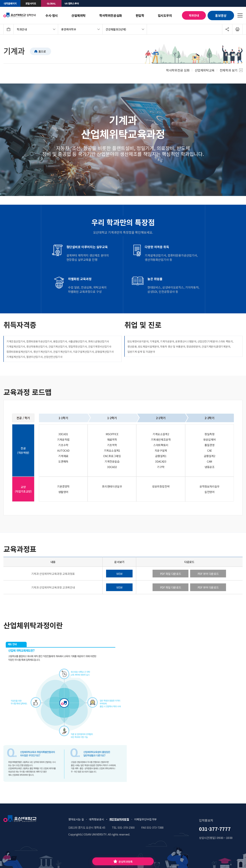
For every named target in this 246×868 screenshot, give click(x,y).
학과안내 (194, 15)
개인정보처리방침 (119, 819)
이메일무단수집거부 (145, 819)
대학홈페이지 (10, 3)
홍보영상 (221, 15)
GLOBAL (51, 3)
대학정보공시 (97, 819)
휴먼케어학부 (69, 29)
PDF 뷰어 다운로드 (208, 574)
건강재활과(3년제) (116, 29)
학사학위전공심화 (111, 15)
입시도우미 (165, 15)
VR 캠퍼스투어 (72, 3)
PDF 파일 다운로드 (171, 574)
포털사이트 (31, 3)
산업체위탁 (78, 15)
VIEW (119, 574)
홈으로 (42, 51)
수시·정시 (52, 15)
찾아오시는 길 (76, 819)
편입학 (140, 15)
